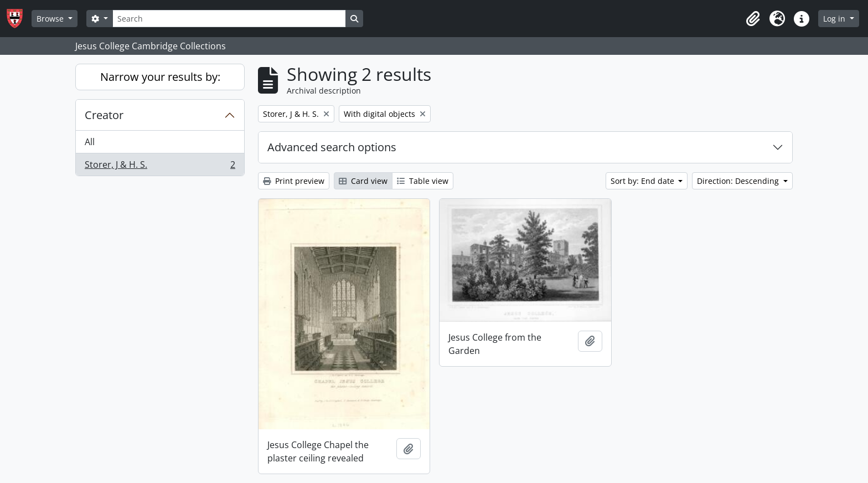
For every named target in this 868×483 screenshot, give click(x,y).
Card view (363, 181)
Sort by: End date (644, 181)
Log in (835, 19)
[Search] (229, 19)
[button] (753, 19)
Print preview (294, 181)
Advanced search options (332, 147)
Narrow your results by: (160, 77)
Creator (104, 115)
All (90, 142)
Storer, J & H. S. (160, 167)
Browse (51, 19)
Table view (423, 181)
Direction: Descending (739, 181)
